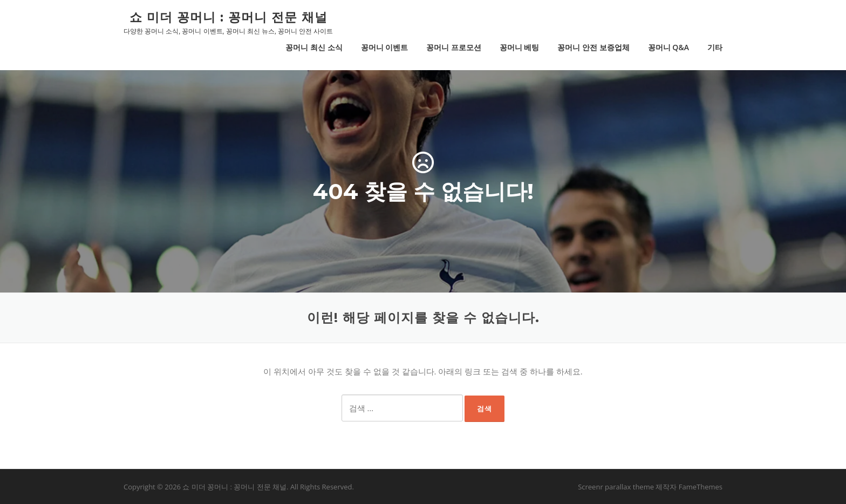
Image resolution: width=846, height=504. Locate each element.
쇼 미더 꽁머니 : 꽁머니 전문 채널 (228, 17)
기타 (715, 47)
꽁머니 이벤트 (385, 47)
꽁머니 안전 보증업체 (593, 47)
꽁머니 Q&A (668, 47)
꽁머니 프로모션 (454, 47)
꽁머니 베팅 (520, 47)
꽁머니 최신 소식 (314, 47)
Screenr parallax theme (616, 487)
